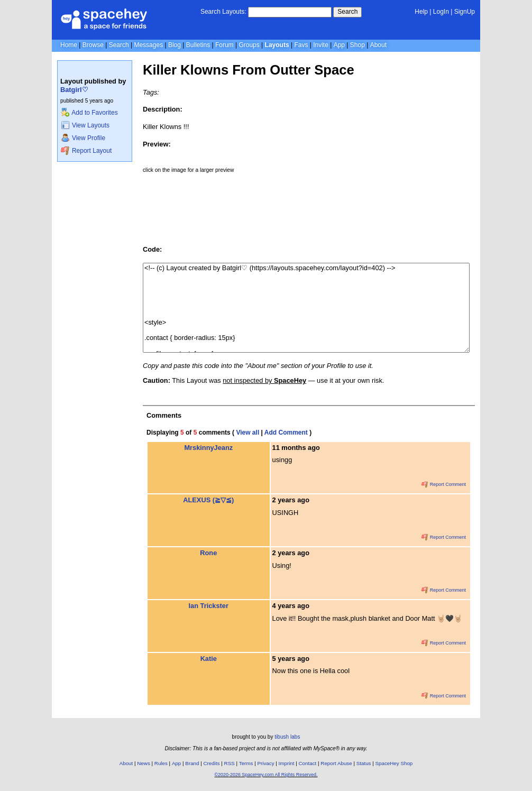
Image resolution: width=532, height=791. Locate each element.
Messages (148, 45)
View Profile (83, 138)
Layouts (277, 45)
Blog (175, 45)
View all (247, 433)
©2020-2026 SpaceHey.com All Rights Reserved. (266, 775)
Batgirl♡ (74, 90)
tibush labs (287, 737)
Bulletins (198, 45)
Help (421, 12)
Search (347, 12)
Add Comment (286, 433)
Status (364, 763)
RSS (230, 763)
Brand (192, 763)
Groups (249, 45)
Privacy (265, 763)
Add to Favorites (89, 113)
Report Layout (86, 151)
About (378, 45)
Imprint (287, 763)
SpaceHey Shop (394, 763)
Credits (212, 763)
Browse (93, 45)
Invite (321, 45)
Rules (161, 763)
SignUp (465, 12)
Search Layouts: (223, 12)
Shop (357, 45)
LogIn (441, 12)
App (339, 45)
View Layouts (85, 125)
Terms (246, 763)
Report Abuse (336, 763)
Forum (224, 45)
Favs (301, 45)
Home (69, 45)
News (144, 763)
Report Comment (444, 484)
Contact (308, 763)
